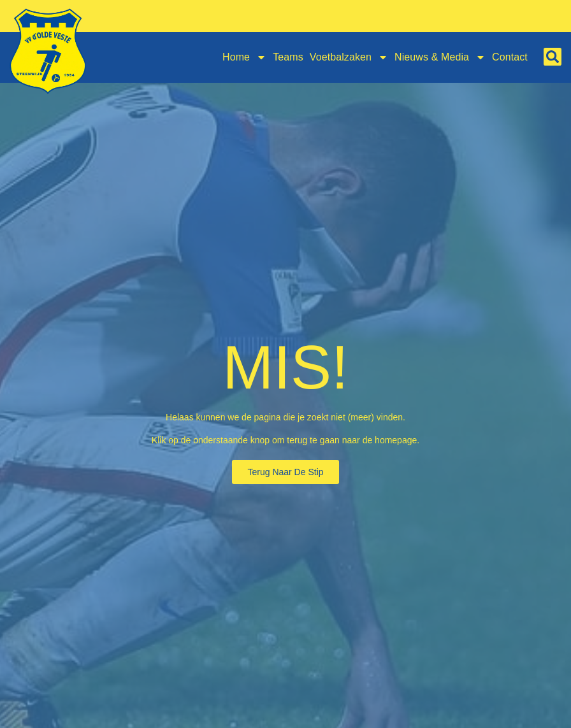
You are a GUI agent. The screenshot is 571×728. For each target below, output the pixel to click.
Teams (288, 57)
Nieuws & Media (440, 57)
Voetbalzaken (349, 57)
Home (244, 57)
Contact (510, 57)
